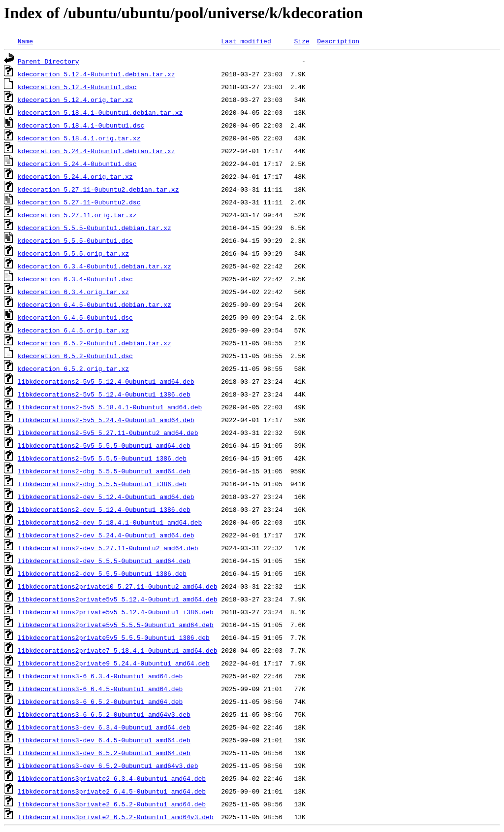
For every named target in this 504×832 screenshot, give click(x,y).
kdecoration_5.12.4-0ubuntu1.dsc (77, 87)
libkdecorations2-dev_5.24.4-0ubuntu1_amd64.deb (106, 535)
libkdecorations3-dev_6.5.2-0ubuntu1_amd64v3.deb (108, 765)
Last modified (246, 41)
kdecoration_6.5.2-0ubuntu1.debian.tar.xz (94, 343)
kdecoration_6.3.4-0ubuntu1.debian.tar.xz (94, 266)
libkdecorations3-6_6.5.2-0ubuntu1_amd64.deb (100, 701)
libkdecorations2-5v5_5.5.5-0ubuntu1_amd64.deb (104, 445)
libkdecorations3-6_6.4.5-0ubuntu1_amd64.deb (100, 689)
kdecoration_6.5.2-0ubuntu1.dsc (75, 356)
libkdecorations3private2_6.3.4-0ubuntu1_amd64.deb (112, 778)
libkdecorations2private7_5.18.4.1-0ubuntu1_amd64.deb (118, 650)
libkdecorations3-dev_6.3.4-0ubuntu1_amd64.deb (104, 727)
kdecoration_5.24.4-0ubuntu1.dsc (77, 164)
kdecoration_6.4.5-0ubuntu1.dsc (75, 317)
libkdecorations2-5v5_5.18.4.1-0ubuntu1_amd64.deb (110, 407)
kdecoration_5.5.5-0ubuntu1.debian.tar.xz (94, 228)
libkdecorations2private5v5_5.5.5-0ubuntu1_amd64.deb (116, 625)
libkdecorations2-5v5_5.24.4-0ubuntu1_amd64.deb (106, 420)
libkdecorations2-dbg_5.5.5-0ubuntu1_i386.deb (102, 484)
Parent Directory (48, 61)
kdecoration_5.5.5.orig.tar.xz (73, 253)
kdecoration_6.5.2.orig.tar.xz (73, 368)
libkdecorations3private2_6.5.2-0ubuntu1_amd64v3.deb (116, 817)
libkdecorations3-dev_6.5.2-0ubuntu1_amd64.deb (104, 753)
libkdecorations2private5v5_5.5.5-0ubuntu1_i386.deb (114, 637)
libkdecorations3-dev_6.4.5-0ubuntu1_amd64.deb (104, 740)
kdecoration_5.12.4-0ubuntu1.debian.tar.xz (96, 74)
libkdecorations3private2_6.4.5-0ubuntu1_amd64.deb (112, 791)
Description (338, 41)
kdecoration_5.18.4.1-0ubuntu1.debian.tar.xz (100, 112)
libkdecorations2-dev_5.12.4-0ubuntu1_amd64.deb (106, 497)
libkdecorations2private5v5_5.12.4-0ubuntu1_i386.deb (116, 612)
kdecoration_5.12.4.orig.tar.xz (75, 100)
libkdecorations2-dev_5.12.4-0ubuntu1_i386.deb (104, 509)
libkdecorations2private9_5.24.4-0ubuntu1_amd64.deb (114, 663)
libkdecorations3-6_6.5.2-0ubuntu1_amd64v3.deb (104, 714)
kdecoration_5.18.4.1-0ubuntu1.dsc (81, 125)
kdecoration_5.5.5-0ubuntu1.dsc (75, 240)
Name (25, 41)
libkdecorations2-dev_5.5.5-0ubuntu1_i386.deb (102, 573)
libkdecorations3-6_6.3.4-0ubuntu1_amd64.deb (100, 676)
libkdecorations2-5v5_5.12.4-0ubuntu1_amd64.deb (106, 381)
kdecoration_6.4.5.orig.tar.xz (73, 330)
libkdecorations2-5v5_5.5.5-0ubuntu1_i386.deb (102, 458)
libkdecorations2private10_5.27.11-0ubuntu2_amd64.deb (118, 586)
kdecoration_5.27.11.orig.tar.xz (77, 215)
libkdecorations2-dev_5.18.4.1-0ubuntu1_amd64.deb (110, 522)
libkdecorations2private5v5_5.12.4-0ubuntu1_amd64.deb (118, 599)
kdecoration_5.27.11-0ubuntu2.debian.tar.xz (98, 189)
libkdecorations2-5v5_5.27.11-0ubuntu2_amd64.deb (108, 433)
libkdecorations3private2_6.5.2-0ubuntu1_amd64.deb (112, 804)
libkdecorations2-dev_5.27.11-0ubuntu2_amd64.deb (108, 548)
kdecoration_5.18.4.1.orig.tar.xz (79, 138)
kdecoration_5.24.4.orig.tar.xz (75, 176)
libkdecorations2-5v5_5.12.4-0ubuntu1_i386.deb (104, 394)
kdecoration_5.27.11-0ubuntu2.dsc (79, 202)
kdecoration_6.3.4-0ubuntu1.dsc (75, 279)
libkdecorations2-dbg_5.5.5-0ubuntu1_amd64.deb (104, 471)
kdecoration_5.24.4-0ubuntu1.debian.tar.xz (96, 151)
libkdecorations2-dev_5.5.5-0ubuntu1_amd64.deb (104, 561)
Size (301, 41)
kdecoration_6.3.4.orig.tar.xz (73, 292)
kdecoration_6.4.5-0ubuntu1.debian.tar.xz (94, 304)
